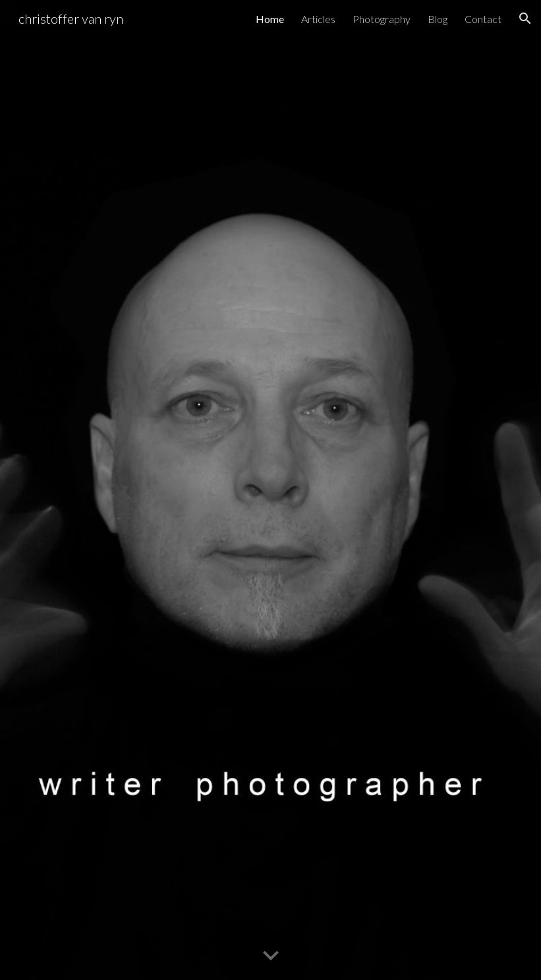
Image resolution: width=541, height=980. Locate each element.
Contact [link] (483, 19)
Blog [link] (438, 19)
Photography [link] (382, 19)
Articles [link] (318, 19)
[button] (525, 18)
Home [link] (270, 19)
